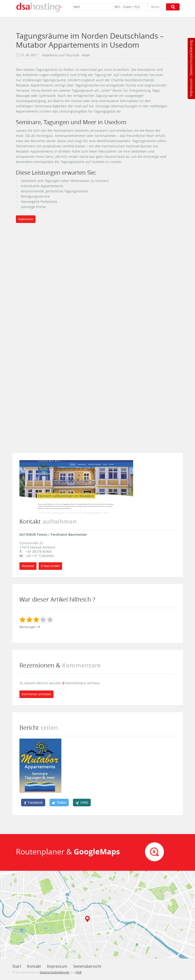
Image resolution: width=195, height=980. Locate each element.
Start (17, 966)
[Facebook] (33, 803)
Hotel (85, 55)
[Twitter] (59, 803)
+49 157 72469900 (40, 556)
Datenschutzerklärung (191, 58)
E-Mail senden (50, 566)
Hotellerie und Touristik (60, 55)
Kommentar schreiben (36, 694)
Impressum (191, 88)
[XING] (82, 803)
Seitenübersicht (87, 966)
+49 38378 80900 (39, 551)
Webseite (28, 566)
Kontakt (34, 966)
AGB (79, 972)
